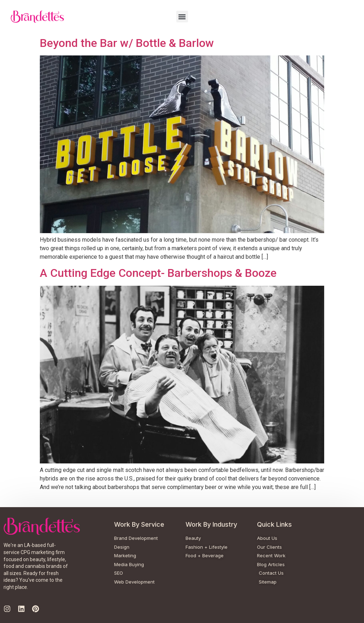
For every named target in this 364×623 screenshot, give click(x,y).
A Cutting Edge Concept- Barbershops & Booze (158, 273)
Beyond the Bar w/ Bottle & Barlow (127, 43)
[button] (182, 17)
